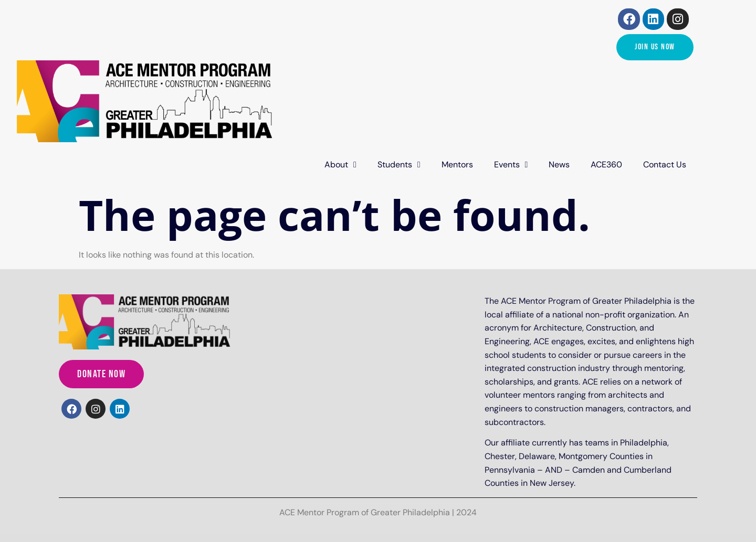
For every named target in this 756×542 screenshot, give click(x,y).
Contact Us (665, 164)
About (340, 165)
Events (511, 165)
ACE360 (606, 164)
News (559, 164)
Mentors (457, 164)
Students (399, 165)
